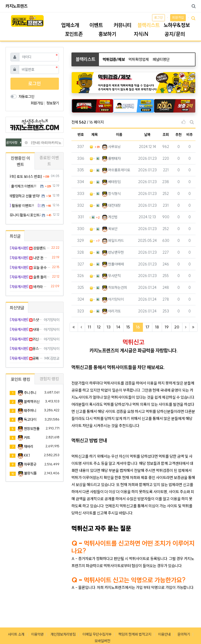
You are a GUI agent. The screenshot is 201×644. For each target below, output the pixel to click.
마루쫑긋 (30, 464)
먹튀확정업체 (139, 59)
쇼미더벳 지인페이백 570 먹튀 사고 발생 (92, 159)
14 (118, 327)
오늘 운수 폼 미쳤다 (30, 268)
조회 (166, 135)
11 (89, 327)
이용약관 (37, 634)
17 (147, 327)
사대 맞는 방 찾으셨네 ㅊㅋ (26, 329)
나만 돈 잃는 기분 (30, 258)
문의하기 (184, 634)
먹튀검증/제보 (114, 59)
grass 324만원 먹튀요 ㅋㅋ (92, 170)
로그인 (158, 17)
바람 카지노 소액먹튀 (92, 288)
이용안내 (164, 634)
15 (128, 327)
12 (99, 327)
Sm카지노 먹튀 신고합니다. (92, 182)
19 (167, 327)
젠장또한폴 (32, 429)
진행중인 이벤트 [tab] (20, 161)
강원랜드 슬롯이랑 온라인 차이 (30, 248)
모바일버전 (102, 641)
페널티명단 (161, 59)
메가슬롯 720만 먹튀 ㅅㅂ (92, 252)
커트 (27, 438)
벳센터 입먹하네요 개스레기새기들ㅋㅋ (92, 206)
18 (157, 327)
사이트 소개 (16, 634)
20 (177, 327)
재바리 (29, 446)
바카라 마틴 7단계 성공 (29, 287)
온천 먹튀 (92, 311)
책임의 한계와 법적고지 (135, 634)
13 (108, 327)
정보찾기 (53, 103)
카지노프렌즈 (16, 6)
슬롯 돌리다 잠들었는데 (30, 277)
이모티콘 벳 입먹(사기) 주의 (92, 299)
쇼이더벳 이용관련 (92, 241)
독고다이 (30, 419)
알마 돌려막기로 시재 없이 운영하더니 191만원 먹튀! (92, 147)
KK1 (27, 455)
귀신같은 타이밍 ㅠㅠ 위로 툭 (26, 339)
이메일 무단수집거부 (97, 634)
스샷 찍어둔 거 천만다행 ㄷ (26, 320)
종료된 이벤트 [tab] (49, 161)
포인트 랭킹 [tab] (20, 379)
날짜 (147, 135)
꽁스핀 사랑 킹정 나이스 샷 (26, 349)
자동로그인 (26, 97)
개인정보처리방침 (63, 634)
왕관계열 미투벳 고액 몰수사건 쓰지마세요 (92, 276)
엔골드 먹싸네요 (92, 194)
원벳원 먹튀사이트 (90, 217)
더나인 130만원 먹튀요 (92, 229)
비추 (189, 135)
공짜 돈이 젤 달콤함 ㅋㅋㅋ (26, 358)
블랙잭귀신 (32, 402)
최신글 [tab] (15, 236)
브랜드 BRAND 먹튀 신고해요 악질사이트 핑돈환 (92, 264)
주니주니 (30, 393)
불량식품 (30, 473)
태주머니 (30, 411)
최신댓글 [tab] (17, 308)
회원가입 (178, 17)
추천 (178, 135)
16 (139, 327)
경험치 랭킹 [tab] (49, 379)
